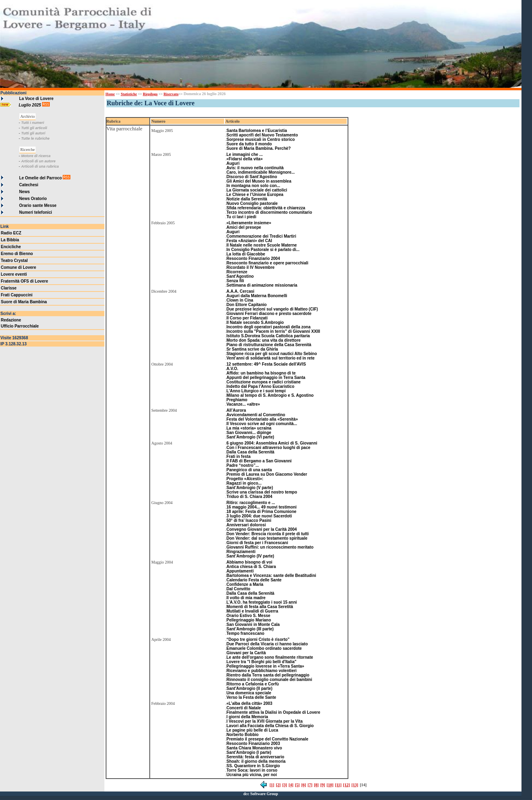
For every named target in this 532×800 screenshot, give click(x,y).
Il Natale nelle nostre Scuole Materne (262, 245)
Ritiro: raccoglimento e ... (251, 503)
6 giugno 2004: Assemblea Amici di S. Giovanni (272, 443)
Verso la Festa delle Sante (251, 697)
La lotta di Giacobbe (246, 254)
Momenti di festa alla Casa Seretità (260, 607)
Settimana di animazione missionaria (262, 285)
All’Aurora (236, 410)
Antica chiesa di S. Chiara (251, 567)
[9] (323, 785)
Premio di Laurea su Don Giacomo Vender (267, 474)
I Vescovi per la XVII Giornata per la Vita (265, 721)
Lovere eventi (14, 274)
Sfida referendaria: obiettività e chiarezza (266, 208)
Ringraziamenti (241, 552)
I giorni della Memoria (247, 717)
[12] (347, 785)
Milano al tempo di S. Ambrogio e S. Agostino (270, 395)
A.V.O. (232, 369)
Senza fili (235, 281)
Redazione (11, 320)
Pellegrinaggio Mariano (249, 620)
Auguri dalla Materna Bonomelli (257, 296)
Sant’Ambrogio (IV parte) (250, 556)
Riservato (171, 94)
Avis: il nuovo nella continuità (255, 168)
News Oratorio (33, 199)
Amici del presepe (244, 227)
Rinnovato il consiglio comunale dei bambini (269, 680)
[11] (338, 785)
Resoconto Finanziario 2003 (253, 744)
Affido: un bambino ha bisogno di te (261, 373)
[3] (285, 785)
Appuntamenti (240, 571)
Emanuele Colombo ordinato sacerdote (264, 648)
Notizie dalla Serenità (247, 199)
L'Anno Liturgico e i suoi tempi (256, 391)
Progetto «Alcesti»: (245, 479)
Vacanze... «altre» (243, 404)
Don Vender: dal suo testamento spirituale (267, 538)
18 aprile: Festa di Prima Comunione (262, 512)
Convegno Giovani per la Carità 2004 (262, 529)
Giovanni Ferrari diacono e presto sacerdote (269, 314)
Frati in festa (238, 456)
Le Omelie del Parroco (40, 178)
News (24, 192)
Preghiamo (237, 400)
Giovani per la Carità (246, 653)
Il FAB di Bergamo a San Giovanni (259, 461)
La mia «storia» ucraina (249, 428)
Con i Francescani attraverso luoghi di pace (268, 448)
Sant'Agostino (240, 276)
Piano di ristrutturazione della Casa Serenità (269, 345)
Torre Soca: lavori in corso (252, 770)
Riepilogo (150, 94)
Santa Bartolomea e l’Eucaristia (257, 131)
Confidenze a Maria (245, 584)
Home (110, 94)
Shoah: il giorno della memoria (256, 761)
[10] (330, 785)
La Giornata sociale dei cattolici (257, 190)
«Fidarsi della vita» (245, 159)
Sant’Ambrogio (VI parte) (250, 437)
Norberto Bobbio (243, 735)
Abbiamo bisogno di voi (249, 562)
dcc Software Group (261, 794)
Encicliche (11, 247)
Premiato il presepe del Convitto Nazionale (267, 739)
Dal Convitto (238, 589)
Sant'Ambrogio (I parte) (249, 752)
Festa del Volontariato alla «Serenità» (262, 419)
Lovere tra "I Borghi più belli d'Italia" (262, 662)
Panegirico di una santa (249, 470)
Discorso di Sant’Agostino (252, 177)
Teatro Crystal (14, 261)
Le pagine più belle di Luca (252, 730)
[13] (355, 785)
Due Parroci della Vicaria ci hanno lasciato (267, 644)
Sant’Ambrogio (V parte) (250, 488)
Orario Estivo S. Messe (248, 616)
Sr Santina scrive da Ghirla (252, 349)
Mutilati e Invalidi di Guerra (252, 611)
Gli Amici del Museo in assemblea (259, 181)
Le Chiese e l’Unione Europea (255, 195)
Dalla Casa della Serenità (250, 452)
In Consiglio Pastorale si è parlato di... (263, 250)
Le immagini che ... (245, 154)
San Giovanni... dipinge (249, 433)
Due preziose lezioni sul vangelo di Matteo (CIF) (272, 309)
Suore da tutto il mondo (249, 144)
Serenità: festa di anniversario (255, 757)
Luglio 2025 (30, 105)
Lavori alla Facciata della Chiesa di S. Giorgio (270, 726)
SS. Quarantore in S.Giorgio (253, 766)
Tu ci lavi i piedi (242, 217)
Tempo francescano (246, 633)
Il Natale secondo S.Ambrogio (255, 322)
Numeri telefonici (35, 212)
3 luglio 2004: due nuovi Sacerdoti (259, 516)
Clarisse (9, 288)
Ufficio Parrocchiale (20, 326)
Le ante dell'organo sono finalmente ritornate (270, 657)
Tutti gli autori (33, 133)
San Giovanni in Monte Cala (253, 624)
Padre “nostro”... (243, 465)
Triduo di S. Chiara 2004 (249, 497)
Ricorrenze (237, 272)
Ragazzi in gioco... (244, 483)
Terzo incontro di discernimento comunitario (269, 212)
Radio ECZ (11, 233)
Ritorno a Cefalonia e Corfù (253, 684)
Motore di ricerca (36, 156)
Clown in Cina (240, 300)
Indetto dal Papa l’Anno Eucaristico (261, 386)
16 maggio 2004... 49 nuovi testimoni (262, 507)
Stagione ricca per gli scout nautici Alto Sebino (272, 354)
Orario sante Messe (38, 205)
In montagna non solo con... (253, 186)
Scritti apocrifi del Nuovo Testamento (262, 135)
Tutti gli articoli (34, 128)
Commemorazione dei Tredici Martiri (261, 236)
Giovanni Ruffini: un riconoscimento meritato (270, 547)
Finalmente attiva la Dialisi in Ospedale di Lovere (273, 712)
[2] (278, 785)
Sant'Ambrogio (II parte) (250, 688)
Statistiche (129, 94)
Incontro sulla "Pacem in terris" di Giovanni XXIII (273, 331)
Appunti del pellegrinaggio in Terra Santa (266, 378)
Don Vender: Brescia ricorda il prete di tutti (268, 534)
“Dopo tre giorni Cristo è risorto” (258, 639)
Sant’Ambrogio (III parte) (250, 629)
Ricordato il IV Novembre (251, 267)
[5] (297, 785)
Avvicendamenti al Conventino (256, 415)
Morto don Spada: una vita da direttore (264, 340)
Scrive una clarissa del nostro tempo (262, 492)
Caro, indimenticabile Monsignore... (261, 172)
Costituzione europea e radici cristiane (264, 382)
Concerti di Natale (244, 708)
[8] (316, 785)
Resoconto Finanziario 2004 (253, 259)
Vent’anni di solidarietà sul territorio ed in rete (271, 358)
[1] (272, 785)
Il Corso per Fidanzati (247, 318)
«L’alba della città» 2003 (249, 703)
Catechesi (29, 185)
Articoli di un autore (38, 161)
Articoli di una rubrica (40, 166)
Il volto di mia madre (246, 598)
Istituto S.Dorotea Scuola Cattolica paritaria (268, 336)
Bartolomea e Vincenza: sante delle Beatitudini (271, 576)
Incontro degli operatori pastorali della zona (269, 327)
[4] (291, 785)
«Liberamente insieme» (249, 223)
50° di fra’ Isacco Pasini (249, 520)
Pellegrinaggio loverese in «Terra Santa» (265, 666)
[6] (304, 785)
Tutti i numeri (33, 123)
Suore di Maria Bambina (24, 302)
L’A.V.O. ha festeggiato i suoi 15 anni (262, 602)
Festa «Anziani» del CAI (249, 241)
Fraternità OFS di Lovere (24, 281)
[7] (310, 785)
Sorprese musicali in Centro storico (261, 139)
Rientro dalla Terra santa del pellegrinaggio (268, 675)
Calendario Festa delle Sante (254, 580)
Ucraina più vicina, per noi (252, 775)
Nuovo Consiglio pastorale (252, 203)
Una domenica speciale (249, 693)
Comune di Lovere (18, 267)
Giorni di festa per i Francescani (257, 543)
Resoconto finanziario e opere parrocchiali (267, 263)
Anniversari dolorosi (246, 525)
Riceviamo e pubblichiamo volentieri (262, 671)
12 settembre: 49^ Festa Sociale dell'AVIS (266, 364)
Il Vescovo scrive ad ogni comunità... (262, 424)
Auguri (233, 163)
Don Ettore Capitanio (247, 305)
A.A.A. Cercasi (241, 291)
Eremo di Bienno (17, 254)
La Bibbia (10, 240)
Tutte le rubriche (35, 138)
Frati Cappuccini (17, 295)
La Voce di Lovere (36, 99)
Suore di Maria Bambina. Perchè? (259, 148)
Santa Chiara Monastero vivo (254, 748)
